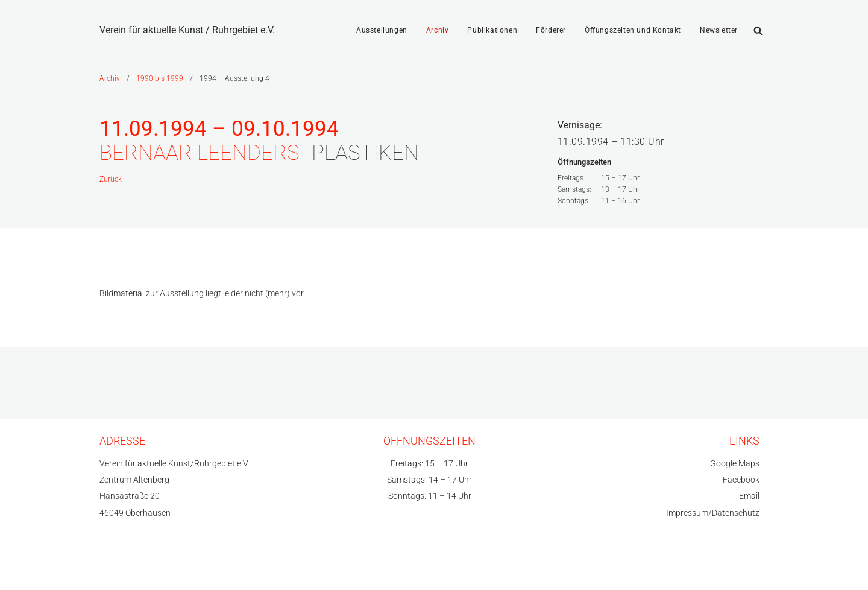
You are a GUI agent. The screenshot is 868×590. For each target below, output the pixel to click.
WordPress (217, 566)
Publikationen (492, 30)
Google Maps (735, 464)
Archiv (438, 30)
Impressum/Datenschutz (713, 513)
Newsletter (719, 30)
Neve (110, 566)
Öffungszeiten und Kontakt (633, 30)
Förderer (551, 30)
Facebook (741, 480)
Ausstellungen (382, 30)
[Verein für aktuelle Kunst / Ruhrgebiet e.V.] (187, 30)
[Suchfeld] (758, 30)
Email (749, 496)
